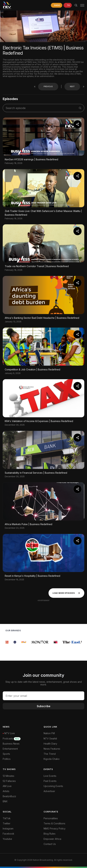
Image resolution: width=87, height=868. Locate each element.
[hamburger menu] (82, 5)
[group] (8, 642)
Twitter (7, 823)
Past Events (50, 781)
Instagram (8, 829)
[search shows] (42, 108)
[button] (81, 5)
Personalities (51, 818)
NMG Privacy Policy (55, 829)
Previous (48, 87)
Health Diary (50, 744)
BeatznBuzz (9, 796)
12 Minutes (8, 776)
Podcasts (12, 739)
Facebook (8, 834)
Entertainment (10, 749)
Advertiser (49, 791)
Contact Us (50, 844)
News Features (52, 749)
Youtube (7, 839)
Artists (6, 791)
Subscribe (44, 706)
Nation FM (49, 733)
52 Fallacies (9, 781)
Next (72, 87)
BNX (5, 801)
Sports (6, 754)
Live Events (50, 776)
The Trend (50, 754)
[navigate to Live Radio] (57, 5)
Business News (11, 744)
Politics (7, 759)
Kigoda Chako (52, 759)
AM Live (7, 786)
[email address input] (43, 696)
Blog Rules (50, 834)
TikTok (7, 818)
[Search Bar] (76, 5)
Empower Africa (52, 839)
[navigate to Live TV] (68, 5)
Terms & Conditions (54, 823)
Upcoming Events (53, 786)
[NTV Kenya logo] (7, 5)
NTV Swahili (50, 739)
